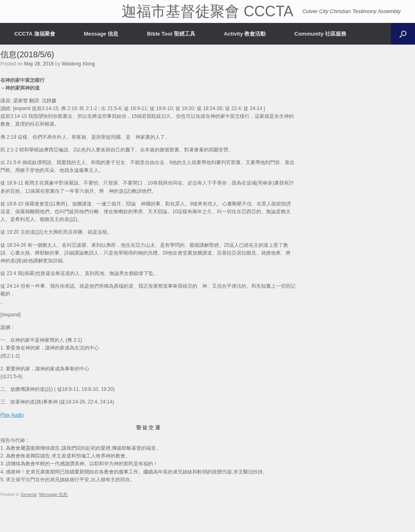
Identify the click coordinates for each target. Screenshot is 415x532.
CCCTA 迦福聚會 (35, 34)
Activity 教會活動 (245, 34)
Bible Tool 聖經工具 (171, 34)
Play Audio (12, 415)
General (28, 494)
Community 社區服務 (320, 34)
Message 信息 (101, 34)
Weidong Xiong (78, 64)
